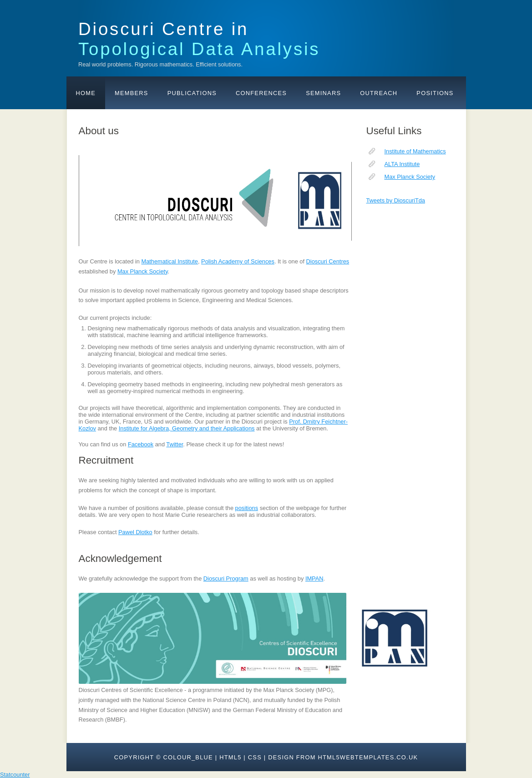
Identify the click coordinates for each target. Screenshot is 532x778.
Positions (435, 93)
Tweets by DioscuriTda (396, 200)
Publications (192, 93)
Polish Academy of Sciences (238, 261)
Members (132, 93)
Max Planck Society (410, 177)
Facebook (141, 444)
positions (247, 508)
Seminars (323, 93)
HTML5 (230, 757)
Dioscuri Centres (328, 261)
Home (86, 93)
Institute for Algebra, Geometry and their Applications (187, 428)
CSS (255, 757)
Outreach (379, 93)
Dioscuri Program (226, 578)
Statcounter (15, 775)
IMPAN (314, 578)
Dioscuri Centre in (199, 39)
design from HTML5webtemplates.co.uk (343, 757)
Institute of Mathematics (415, 151)
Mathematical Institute (170, 261)
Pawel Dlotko (135, 532)
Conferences (261, 93)
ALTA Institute (402, 164)
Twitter (175, 444)
